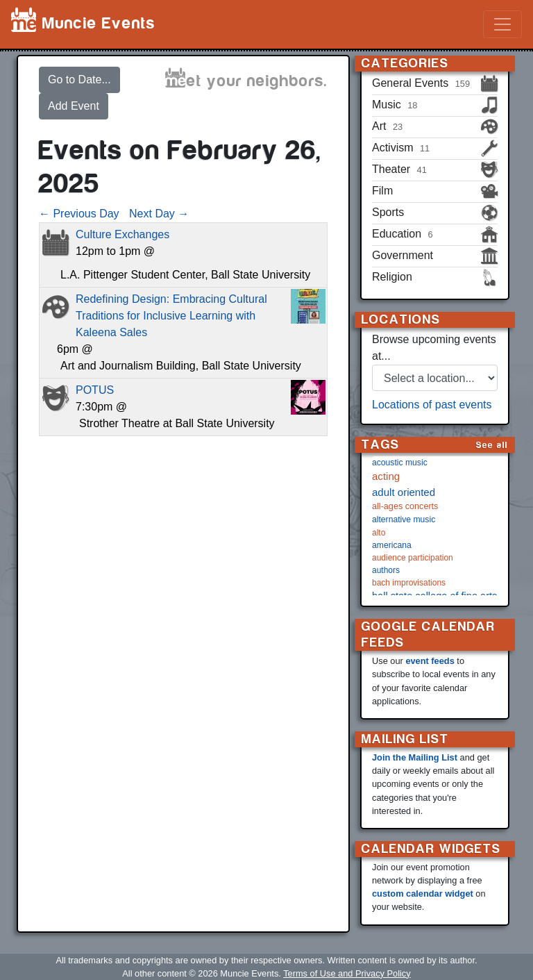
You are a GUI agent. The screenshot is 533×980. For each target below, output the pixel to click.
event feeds (430, 661)
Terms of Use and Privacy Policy (347, 973)
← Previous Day (79, 214)
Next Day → (159, 214)
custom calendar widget (423, 894)
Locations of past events (432, 405)
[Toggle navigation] (502, 24)
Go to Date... (79, 80)
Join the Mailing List (415, 757)
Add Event (74, 106)
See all (492, 445)
